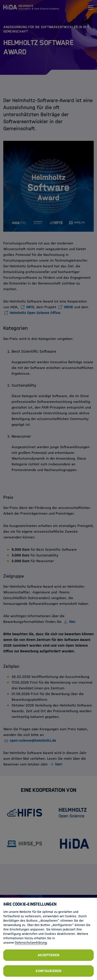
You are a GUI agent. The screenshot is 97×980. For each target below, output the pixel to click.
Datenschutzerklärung (31, 943)
